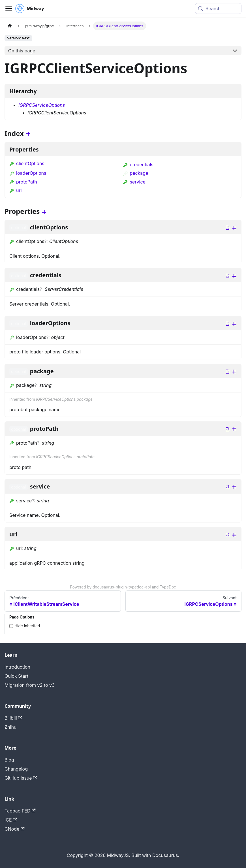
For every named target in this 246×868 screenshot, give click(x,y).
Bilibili (13, 718)
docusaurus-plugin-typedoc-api (122, 587)
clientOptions (27, 163)
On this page (22, 51)
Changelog (16, 769)
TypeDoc (168, 587)
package (136, 173)
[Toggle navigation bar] (9, 8)
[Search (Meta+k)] (218, 8)
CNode (15, 829)
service (134, 182)
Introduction (17, 667)
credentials (138, 165)
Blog (9, 760)
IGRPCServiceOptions (42, 105)
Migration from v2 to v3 (30, 685)
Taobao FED (20, 811)
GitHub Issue (21, 778)
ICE (11, 820)
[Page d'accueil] (10, 26)
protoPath (23, 182)
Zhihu (10, 727)
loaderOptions (28, 173)
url (16, 190)
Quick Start (16, 676)
